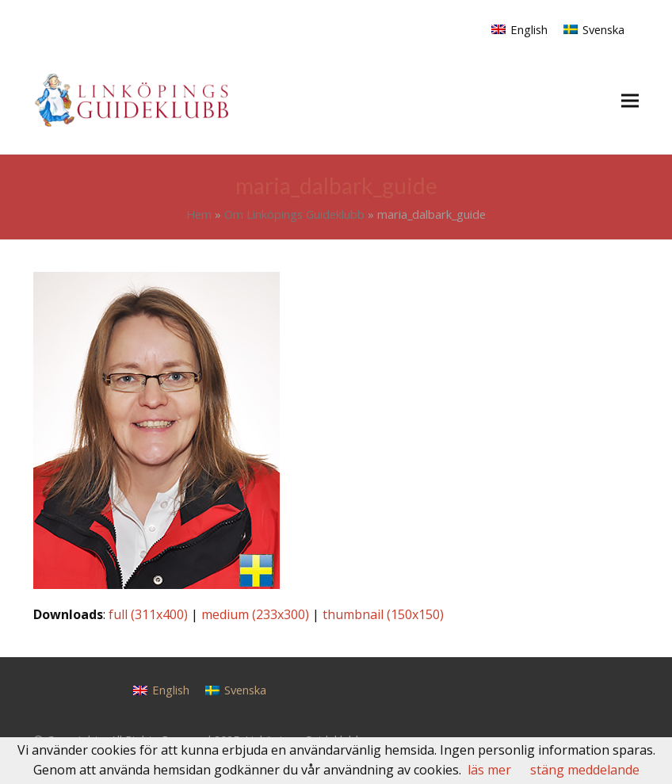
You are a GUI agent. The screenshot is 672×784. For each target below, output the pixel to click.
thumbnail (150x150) (383, 614)
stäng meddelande (585, 770)
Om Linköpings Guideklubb (294, 214)
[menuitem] (519, 29)
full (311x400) (148, 614)
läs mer (489, 770)
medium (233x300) (255, 614)
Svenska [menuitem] (603, 29)
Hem (199, 214)
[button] (630, 100)
